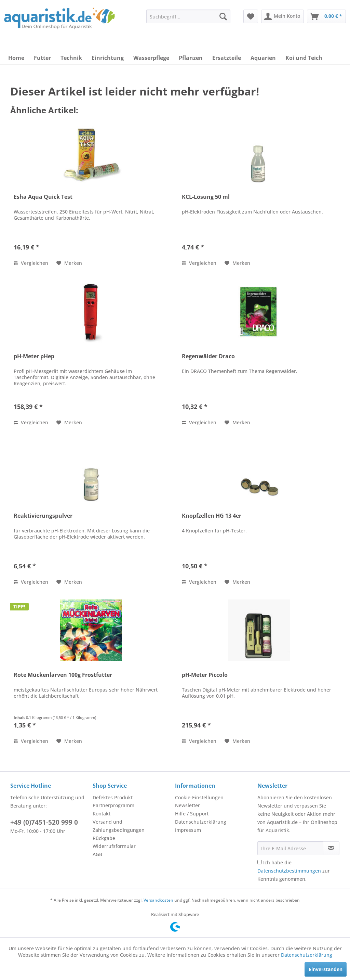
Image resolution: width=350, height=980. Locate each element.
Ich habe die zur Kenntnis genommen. (294, 871)
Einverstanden (326, 969)
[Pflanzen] (191, 58)
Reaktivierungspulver (43, 516)
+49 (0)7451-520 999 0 (44, 822)
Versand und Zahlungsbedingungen (119, 826)
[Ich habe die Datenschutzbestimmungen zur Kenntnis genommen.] (260, 862)
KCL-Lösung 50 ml (206, 197)
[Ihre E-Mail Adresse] (290, 848)
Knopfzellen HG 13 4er (212, 516)
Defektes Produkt (113, 797)
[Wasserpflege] (151, 58)
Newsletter (187, 805)
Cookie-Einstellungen (199, 797)
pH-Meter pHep (34, 356)
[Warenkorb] (326, 16)
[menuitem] (188, 16)
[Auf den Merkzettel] (69, 263)
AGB (97, 854)
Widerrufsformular (114, 846)
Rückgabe (104, 838)
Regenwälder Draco (208, 356)
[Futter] (42, 58)
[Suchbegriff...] (188, 16)
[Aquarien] (263, 58)
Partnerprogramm (113, 805)
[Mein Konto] (282, 16)
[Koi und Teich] (304, 58)
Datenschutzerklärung (201, 822)
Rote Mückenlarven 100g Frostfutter (63, 675)
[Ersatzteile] (227, 58)
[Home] (16, 58)
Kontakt (102, 814)
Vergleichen (31, 263)
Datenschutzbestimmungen (289, 871)
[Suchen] (223, 16)
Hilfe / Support (192, 814)
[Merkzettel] (251, 16)
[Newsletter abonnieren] (331, 848)
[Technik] (71, 58)
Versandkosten (158, 900)
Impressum (188, 830)
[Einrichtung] (108, 58)
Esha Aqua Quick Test (43, 197)
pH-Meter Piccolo (205, 675)
